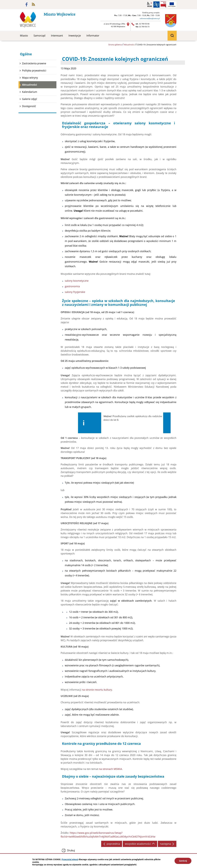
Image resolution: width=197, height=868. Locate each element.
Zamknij (183, 861)
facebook (27, 4)
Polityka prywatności (34, 70)
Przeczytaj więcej (70, 859)
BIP (163, 4)
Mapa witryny (30, 78)
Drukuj (71, 851)
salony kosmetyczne (77, 281)
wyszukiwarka (172, 36)
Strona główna (115, 45)
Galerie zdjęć (30, 99)
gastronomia (72, 286)
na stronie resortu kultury (97, 690)
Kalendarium (30, 92)
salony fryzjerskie (75, 292)
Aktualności (129, 45)
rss (33, 4)
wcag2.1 (150, 4)
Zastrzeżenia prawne (34, 63)
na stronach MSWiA (110, 769)
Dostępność (29, 106)
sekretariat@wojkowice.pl (150, 18)
